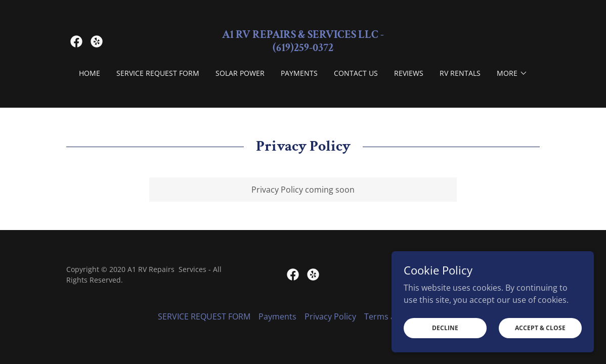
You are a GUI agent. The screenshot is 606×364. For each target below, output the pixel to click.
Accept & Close (540, 328)
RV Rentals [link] (460, 73)
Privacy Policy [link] (330, 316)
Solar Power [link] (240, 73)
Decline (445, 328)
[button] (512, 73)
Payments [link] (299, 73)
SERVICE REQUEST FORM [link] (158, 73)
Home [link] (90, 73)
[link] (76, 41)
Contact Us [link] (356, 73)
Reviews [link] (409, 73)
